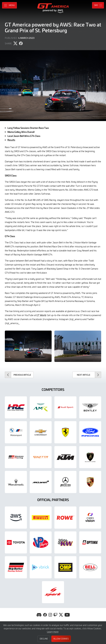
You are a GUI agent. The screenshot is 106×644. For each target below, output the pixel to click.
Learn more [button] (53, 632)
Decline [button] (44, 639)
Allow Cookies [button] (61, 639)
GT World (41, 315)
